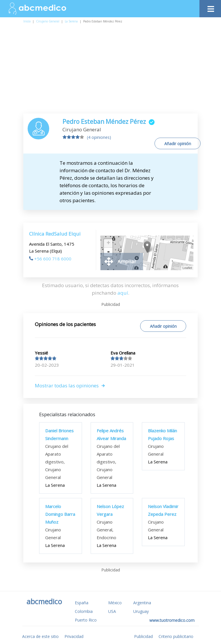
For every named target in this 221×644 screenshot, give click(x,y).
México (115, 603)
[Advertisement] (110, 70)
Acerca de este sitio (40, 636)
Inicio (27, 21)
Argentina (142, 603)
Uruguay (141, 611)
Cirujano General (48, 21)
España (82, 603)
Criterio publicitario (176, 636)
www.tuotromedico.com (172, 620)
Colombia (84, 611)
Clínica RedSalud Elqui (55, 234)
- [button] (108, 252)
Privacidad (74, 636)
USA (112, 611)
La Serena (71, 21)
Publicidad (143, 636)
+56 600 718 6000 (50, 259)
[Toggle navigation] (210, 7)
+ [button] (108, 243)
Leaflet (187, 268)
